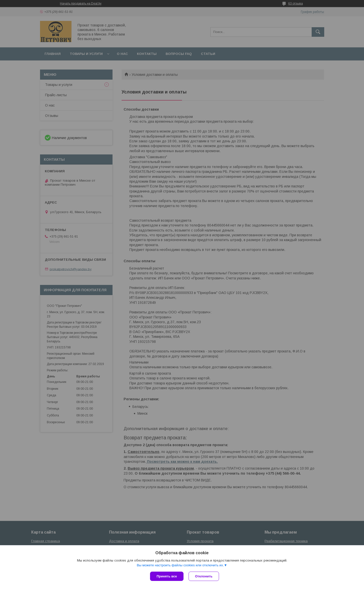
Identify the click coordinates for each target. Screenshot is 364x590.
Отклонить (204, 576)
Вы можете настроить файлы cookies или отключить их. (180, 565)
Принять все (167, 576)
